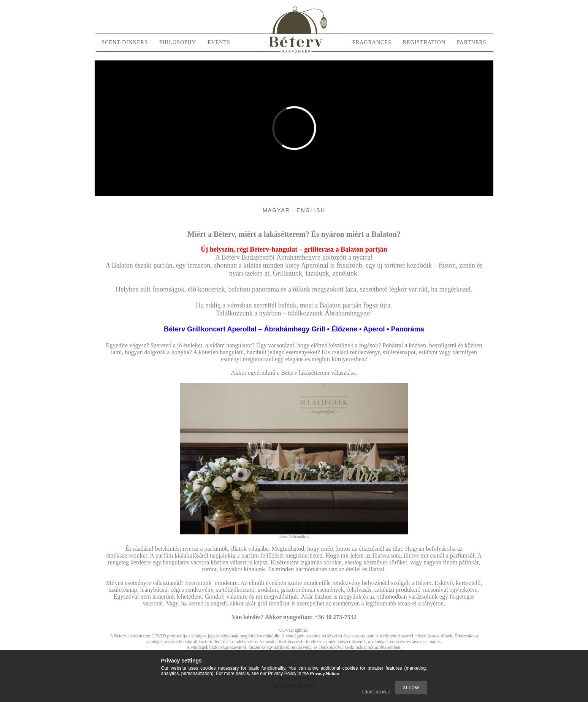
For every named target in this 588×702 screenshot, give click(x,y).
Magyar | (280, 210)
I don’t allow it (376, 692)
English (311, 210)
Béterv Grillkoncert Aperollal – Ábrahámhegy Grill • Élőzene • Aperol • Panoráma (294, 329)
